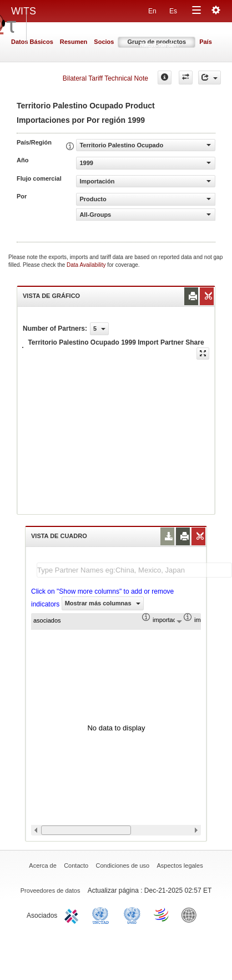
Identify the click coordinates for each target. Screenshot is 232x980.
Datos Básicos (32, 42)
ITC (73, 914)
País (206, 42)
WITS (24, 11)
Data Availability (87, 265)
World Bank (191, 914)
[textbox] (134, 570)
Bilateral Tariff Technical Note (105, 78)
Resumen (74, 42)
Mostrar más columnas (103, 603)
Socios (104, 42)
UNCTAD (103, 914)
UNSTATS (132, 914)
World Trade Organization (162, 914)
